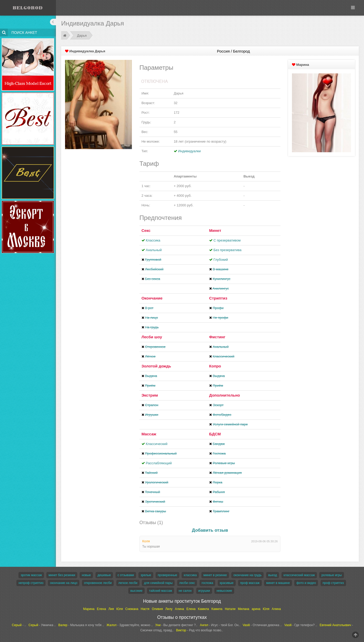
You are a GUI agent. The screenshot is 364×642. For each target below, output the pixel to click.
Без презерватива (227, 250)
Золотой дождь (156, 366)
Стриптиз (218, 298)
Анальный (154, 250)
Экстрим (150, 395)
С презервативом (227, 240)
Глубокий (221, 260)
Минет (215, 230)
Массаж (149, 434)
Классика (153, 240)
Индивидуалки (189, 151)
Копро (215, 366)
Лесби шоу (152, 337)
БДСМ (215, 434)
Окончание (152, 298)
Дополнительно (225, 395)
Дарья (82, 36)
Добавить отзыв (210, 530)
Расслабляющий (159, 463)
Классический (157, 444)
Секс (146, 230)
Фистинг (217, 337)
